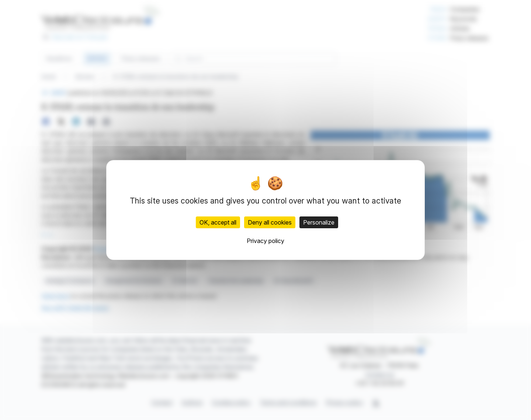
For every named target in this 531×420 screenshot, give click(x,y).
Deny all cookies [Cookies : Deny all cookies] (270, 222)
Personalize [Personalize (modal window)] (319, 222)
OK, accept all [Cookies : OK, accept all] (218, 222)
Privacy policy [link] (265, 241)
